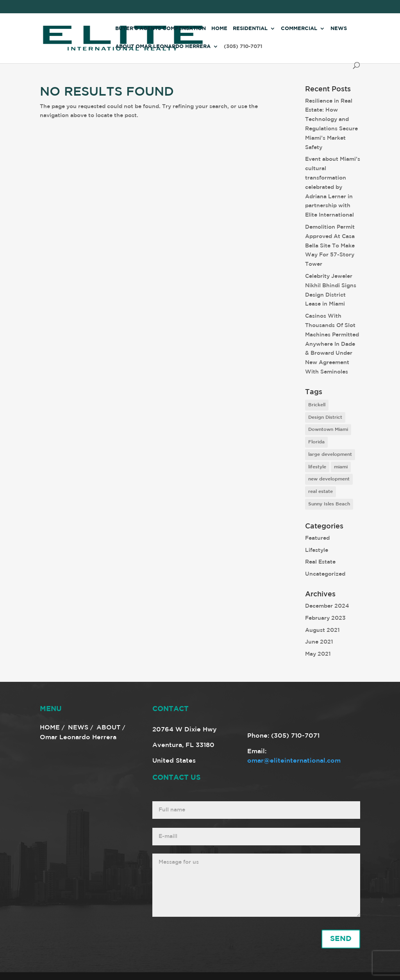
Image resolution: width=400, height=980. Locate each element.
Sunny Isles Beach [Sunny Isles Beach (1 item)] (329, 504)
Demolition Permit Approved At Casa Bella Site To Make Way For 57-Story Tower (330, 246)
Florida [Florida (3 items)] (316, 442)
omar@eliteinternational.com (294, 761)
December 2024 (327, 606)
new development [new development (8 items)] (329, 479)
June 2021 (319, 642)
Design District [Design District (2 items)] (325, 417)
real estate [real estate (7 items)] (321, 492)
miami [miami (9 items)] (341, 467)
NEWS (78, 728)
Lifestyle (317, 550)
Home (219, 29)
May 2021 (318, 654)
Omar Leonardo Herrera (78, 737)
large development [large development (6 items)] (330, 454)
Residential (250, 29)
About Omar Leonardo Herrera (163, 47)
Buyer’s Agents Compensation (161, 29)
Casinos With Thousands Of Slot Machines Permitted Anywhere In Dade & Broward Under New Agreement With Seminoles (332, 344)
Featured (317, 538)
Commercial (299, 29)
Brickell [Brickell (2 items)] (317, 405)
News (339, 29)
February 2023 (325, 618)
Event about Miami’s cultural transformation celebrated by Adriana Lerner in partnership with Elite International (333, 187)
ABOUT (108, 728)
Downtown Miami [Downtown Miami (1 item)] (328, 430)
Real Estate (320, 562)
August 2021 (322, 630)
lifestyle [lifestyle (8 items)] (317, 467)
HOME (50, 728)
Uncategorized (325, 574)
